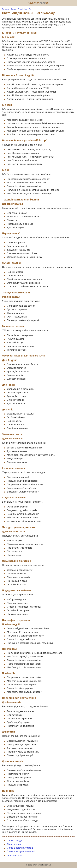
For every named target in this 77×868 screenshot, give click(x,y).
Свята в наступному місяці (21, 851)
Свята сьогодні (15, 841)
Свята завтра (14, 844)
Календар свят (15, 855)
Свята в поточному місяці (20, 848)
